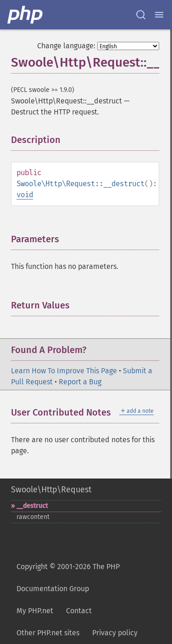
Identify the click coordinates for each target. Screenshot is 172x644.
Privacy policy (115, 633)
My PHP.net (35, 611)
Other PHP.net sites (48, 633)
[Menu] (159, 15)
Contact (79, 611)
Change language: (66, 46)
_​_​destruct (32, 506)
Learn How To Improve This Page (64, 371)
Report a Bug (80, 382)
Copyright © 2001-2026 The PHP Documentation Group (68, 578)
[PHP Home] (26, 15)
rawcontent (33, 517)
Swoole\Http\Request (51, 490)
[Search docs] (141, 15)
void (25, 195)
